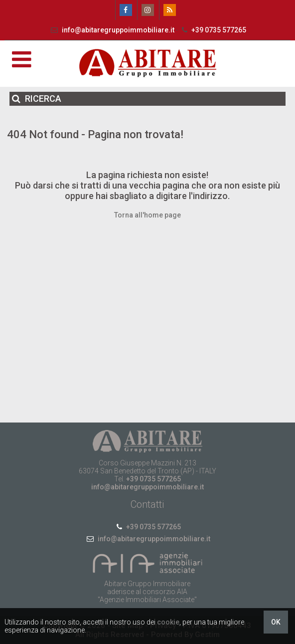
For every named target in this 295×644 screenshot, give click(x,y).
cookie (168, 622)
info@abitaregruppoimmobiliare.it (112, 30)
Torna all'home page (147, 215)
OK (276, 622)
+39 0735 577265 (213, 30)
